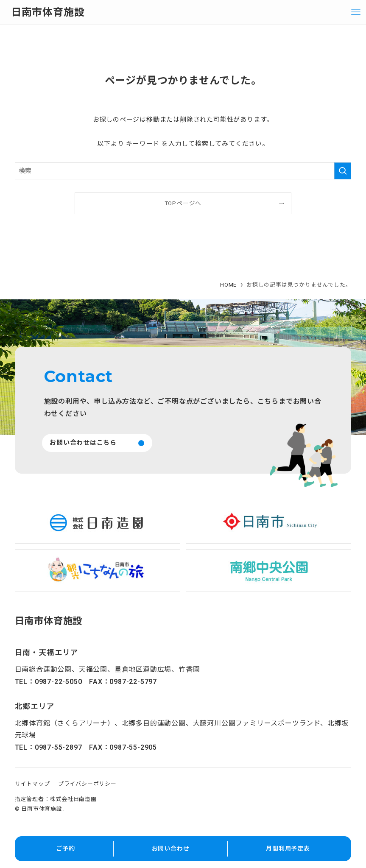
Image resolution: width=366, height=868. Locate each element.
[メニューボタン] (356, 12)
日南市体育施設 (48, 12)
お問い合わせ (171, 848)
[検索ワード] (183, 171)
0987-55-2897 (59, 747)
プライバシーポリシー (87, 784)
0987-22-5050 (59, 682)
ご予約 (65, 848)
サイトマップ (32, 784)
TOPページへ (183, 203)
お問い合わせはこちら (83, 443)
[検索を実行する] (343, 171)
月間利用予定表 (288, 848)
